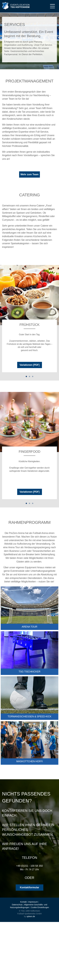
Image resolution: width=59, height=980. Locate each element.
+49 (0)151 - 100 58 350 (30, 866)
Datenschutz (17, 905)
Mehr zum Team (29, 174)
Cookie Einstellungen (40, 907)
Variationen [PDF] (29, 365)
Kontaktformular (29, 887)
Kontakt (23, 902)
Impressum (33, 902)
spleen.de (31, 916)
